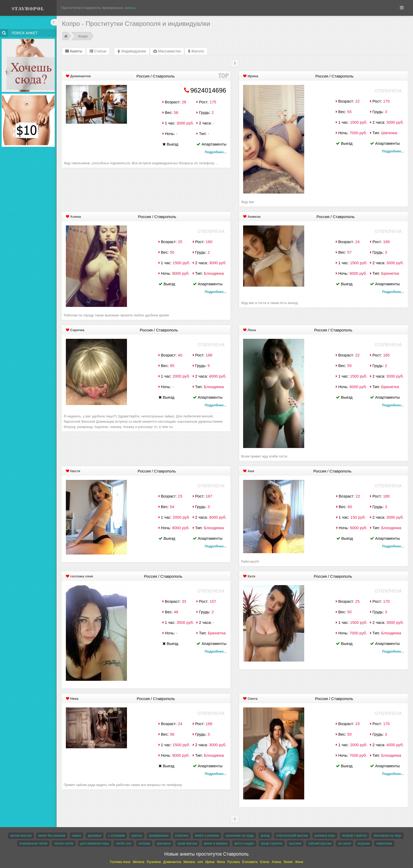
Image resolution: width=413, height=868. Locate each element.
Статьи (98, 51)
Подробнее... (215, 152)
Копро (83, 36)
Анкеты (74, 51)
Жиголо (196, 51)
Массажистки (167, 51)
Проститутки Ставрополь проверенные (92, 8)
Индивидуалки (132, 51)
